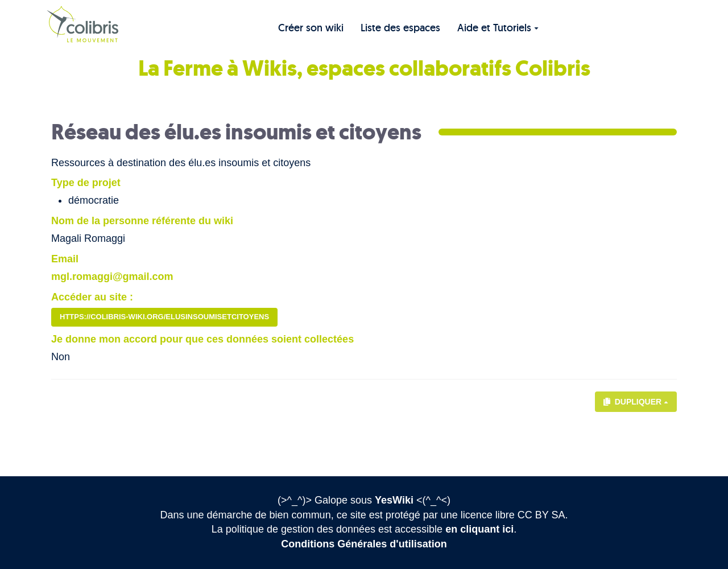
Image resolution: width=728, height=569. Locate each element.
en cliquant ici (479, 529)
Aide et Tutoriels (498, 28)
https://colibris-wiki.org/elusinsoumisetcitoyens (164, 317)
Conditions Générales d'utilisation (364, 544)
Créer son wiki (311, 28)
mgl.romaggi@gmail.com (112, 277)
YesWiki (394, 500)
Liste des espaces (400, 28)
